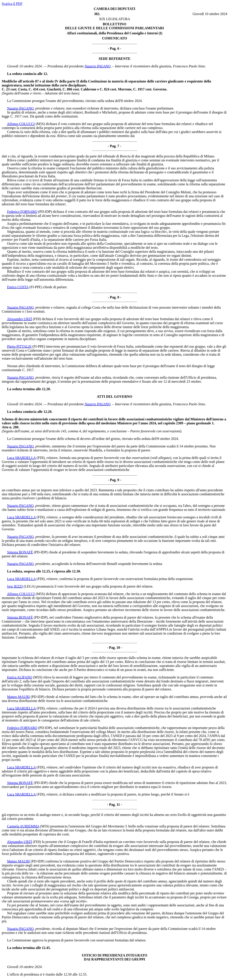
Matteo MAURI (18, 697)
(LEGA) (30, 586)
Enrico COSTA (18, 287)
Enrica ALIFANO (20, 677)
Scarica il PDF (12, 4)
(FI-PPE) (36, 287)
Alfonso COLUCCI (21, 124)
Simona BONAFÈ (20, 552)
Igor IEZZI (15, 586)
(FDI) (37, 319)
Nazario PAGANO (98, 66)
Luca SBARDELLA (21, 458)
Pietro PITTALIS (19, 346)
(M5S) (40, 124)
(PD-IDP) (45, 212)
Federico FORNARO (22, 212)
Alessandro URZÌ (19, 319)
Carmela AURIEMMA (23, 826)
